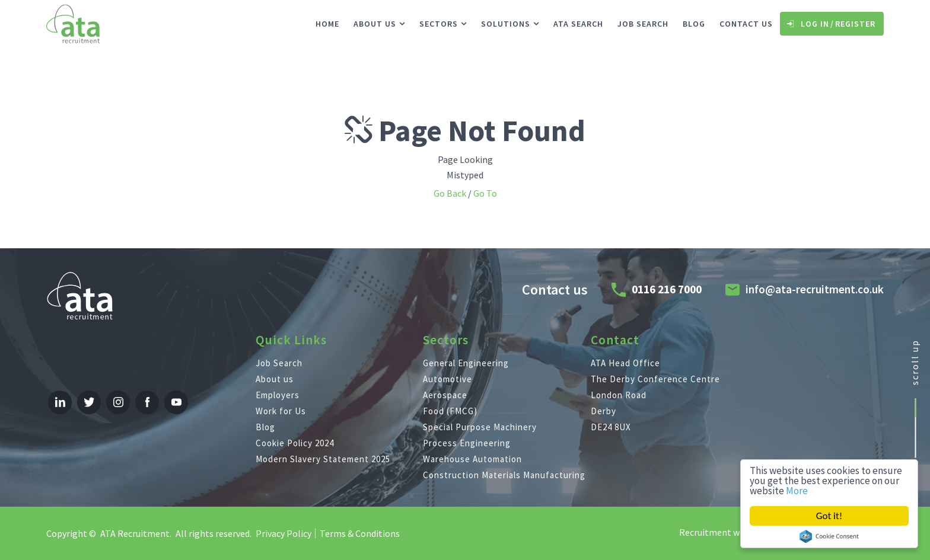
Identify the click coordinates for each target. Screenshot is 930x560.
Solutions (506, 24)
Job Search (643, 24)
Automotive (448, 379)
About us (375, 24)
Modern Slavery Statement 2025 (323, 459)
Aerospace (445, 395)
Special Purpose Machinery (480, 427)
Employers (278, 395)
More (797, 491)
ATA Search (578, 24)
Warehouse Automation (472, 459)
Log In (815, 24)
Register (855, 24)
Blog (694, 24)
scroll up (915, 362)
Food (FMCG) (450, 411)
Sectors (439, 24)
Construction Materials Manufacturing (504, 475)
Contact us (746, 24)
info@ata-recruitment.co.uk (815, 289)
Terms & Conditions (360, 533)
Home (327, 24)
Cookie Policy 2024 (295, 443)
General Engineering (466, 363)
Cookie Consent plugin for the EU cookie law (829, 536)
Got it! (829, 516)
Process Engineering (467, 443)
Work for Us (281, 411)
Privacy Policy (284, 533)
